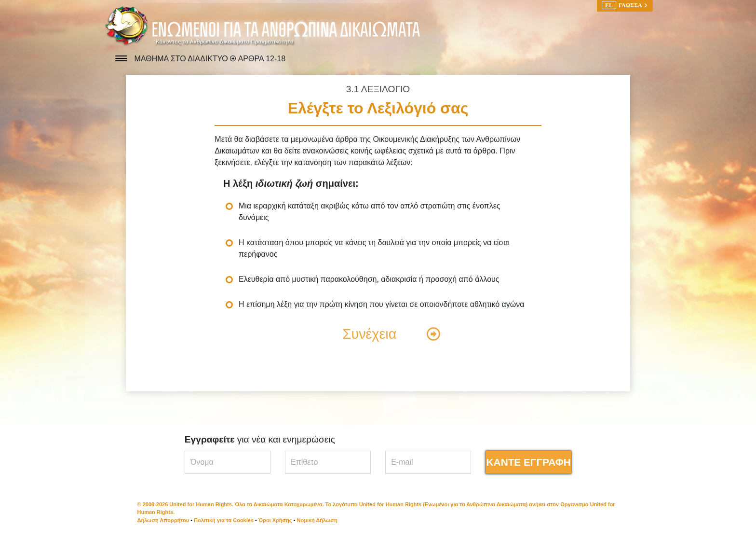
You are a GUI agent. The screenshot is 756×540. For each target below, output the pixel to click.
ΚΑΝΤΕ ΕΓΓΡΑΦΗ (529, 462)
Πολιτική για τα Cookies (224, 520)
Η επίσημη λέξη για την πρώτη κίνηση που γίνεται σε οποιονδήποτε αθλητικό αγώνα (382, 304)
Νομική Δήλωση (317, 520)
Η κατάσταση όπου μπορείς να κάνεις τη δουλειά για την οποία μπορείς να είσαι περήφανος (374, 248)
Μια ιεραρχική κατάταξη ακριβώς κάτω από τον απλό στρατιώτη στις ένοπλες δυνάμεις (370, 212)
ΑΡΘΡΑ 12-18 (262, 59)
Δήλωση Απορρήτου (163, 520)
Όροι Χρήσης (275, 520)
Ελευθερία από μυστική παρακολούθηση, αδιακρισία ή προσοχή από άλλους (369, 279)
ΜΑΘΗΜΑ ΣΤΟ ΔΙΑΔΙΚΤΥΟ (182, 59)
